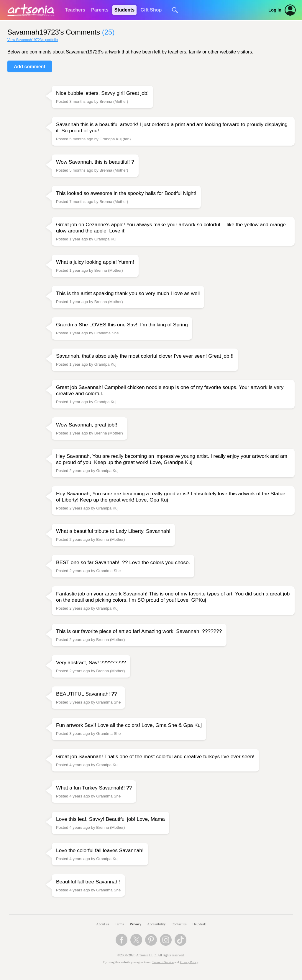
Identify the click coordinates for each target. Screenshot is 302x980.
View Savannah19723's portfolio (33, 40)
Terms (119, 924)
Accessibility (156, 924)
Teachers (75, 10)
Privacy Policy (189, 962)
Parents (100, 10)
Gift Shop (151, 10)
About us (103, 924)
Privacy (136, 924)
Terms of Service (163, 962)
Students (124, 10)
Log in (275, 10)
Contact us (179, 924)
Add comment (30, 67)
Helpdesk (199, 924)
